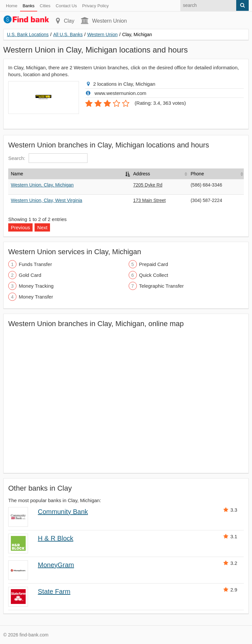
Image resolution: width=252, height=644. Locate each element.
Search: (48, 158)
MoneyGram (56, 565)
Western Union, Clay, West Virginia (47, 200)
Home (12, 6)
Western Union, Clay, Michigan (42, 185)
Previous (20, 227)
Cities (45, 6)
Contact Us (66, 6)
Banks (29, 6)
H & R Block (56, 538)
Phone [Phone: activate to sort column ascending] (197, 174)
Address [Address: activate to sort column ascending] (142, 174)
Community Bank (63, 512)
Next (42, 227)
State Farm (54, 591)
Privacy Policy (96, 6)
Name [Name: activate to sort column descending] (17, 174)
